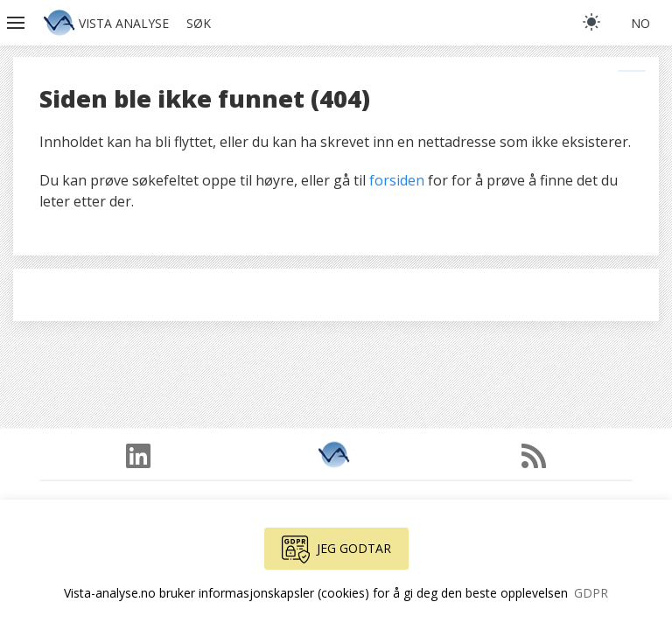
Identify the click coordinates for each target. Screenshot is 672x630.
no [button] (640, 23)
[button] (17, 23)
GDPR (591, 593)
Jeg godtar (336, 549)
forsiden (397, 180)
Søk (199, 23)
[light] (591, 22)
